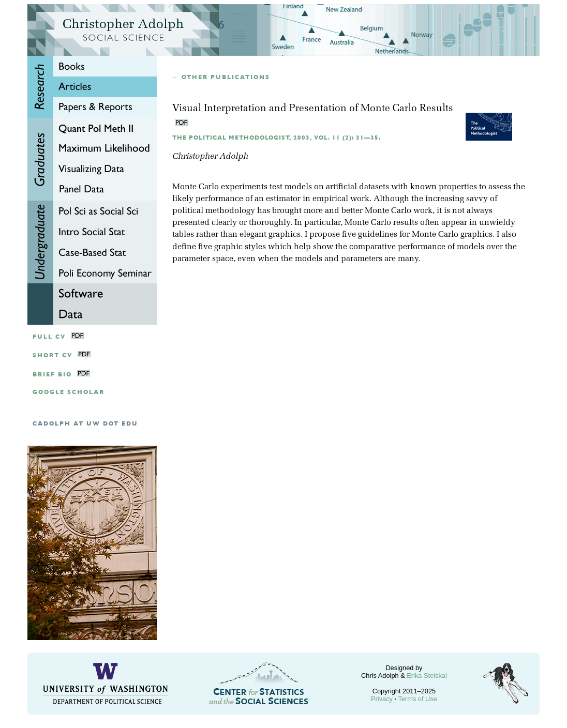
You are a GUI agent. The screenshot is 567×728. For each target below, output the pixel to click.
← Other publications (221, 77)
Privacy (382, 699)
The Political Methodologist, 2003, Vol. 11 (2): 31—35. (277, 138)
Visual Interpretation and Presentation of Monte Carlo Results (313, 109)
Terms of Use (417, 699)
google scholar (69, 392)
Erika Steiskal (427, 676)
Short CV (53, 355)
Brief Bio (52, 375)
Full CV (49, 337)
